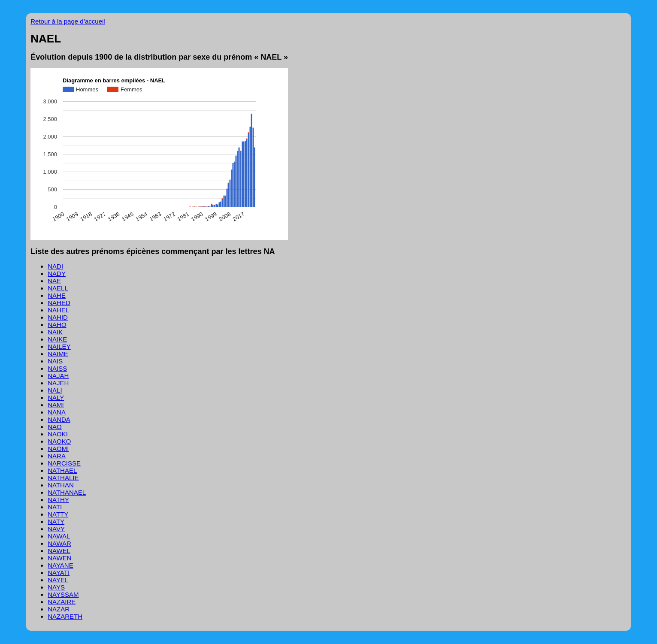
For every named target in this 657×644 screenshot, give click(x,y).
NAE (54, 281)
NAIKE (57, 339)
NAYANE (60, 565)
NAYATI (59, 573)
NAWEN (59, 558)
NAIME (58, 354)
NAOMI (58, 449)
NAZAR (59, 609)
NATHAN (61, 485)
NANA (57, 412)
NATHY (58, 500)
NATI (55, 507)
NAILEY (59, 346)
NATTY (58, 514)
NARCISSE (64, 463)
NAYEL (58, 580)
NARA (57, 456)
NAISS (57, 368)
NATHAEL (62, 470)
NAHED (59, 303)
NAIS (55, 361)
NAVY (56, 529)
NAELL (58, 288)
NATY (56, 522)
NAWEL (59, 551)
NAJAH (58, 376)
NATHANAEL (67, 492)
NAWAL (59, 536)
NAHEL (58, 310)
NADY (57, 274)
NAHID (58, 317)
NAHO (57, 325)
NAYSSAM (63, 594)
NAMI (56, 405)
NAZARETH (65, 616)
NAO (55, 427)
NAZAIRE (62, 602)
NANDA (59, 419)
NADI (55, 266)
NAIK (55, 332)
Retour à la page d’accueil (68, 21)
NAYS (56, 587)
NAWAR (59, 543)
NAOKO (59, 441)
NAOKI (58, 434)
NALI (55, 390)
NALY (56, 398)
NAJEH (58, 383)
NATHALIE (63, 478)
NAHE (57, 295)
